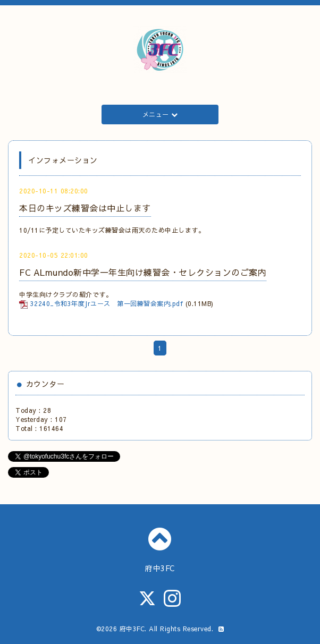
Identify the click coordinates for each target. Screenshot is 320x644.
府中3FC (132, 629)
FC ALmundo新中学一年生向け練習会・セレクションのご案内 (143, 272)
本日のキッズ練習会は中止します (85, 208)
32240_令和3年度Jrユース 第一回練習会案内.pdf (107, 303)
